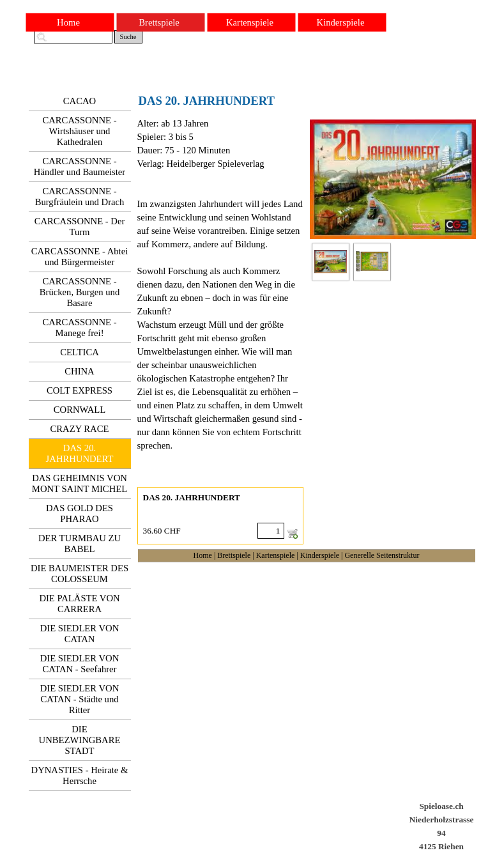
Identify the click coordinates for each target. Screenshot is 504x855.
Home (203, 555)
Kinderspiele (320, 555)
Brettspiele (234, 555)
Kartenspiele (276, 555)
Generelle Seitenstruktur (382, 555)
